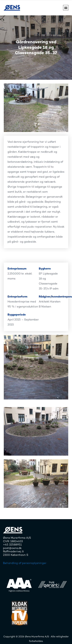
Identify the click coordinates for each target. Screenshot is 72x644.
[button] (66, 8)
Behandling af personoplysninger (25, 563)
